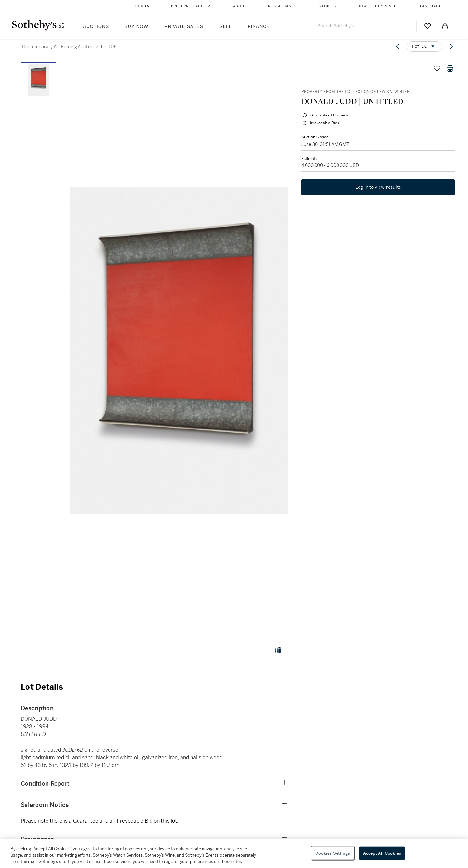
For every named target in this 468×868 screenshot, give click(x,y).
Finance (259, 26)
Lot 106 (109, 47)
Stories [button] (327, 6)
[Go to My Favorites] (428, 26)
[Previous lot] (398, 46)
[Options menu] (424, 46)
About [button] (240, 6)
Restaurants (282, 6)
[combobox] (364, 26)
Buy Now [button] (136, 26)
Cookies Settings (333, 853)
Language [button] (431, 6)
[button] (179, 350)
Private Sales (184, 26)
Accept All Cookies (382, 853)
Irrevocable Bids (324, 123)
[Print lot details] (450, 68)
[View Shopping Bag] (445, 26)
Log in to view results (378, 188)
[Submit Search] (409, 26)
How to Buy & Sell (378, 6)
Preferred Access (191, 6)
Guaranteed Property (329, 116)
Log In (143, 6)
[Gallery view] (278, 650)
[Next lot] (451, 46)
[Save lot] (437, 68)
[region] (234, 854)
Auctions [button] (96, 26)
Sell (225, 26)
